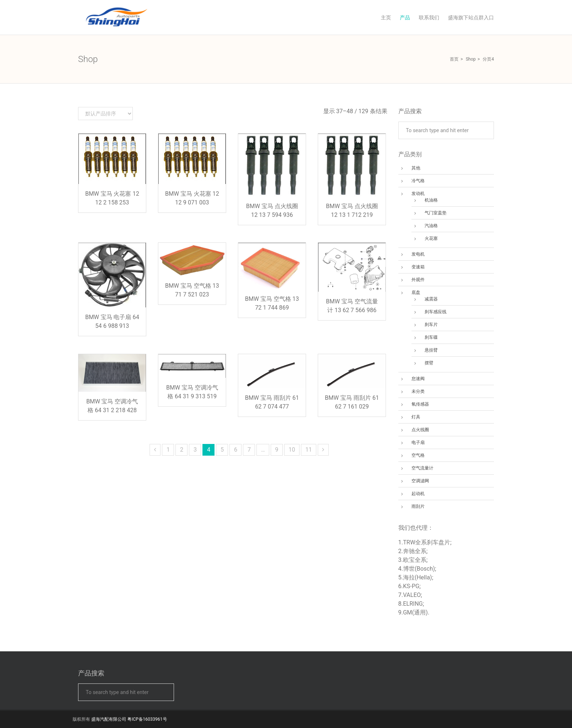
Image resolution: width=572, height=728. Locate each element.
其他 (416, 168)
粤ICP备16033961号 (147, 719)
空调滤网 (420, 481)
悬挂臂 (431, 350)
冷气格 (418, 181)
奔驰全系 (415, 551)
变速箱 (418, 267)
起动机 (418, 494)
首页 (454, 59)
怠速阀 (418, 379)
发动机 (418, 194)
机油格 (431, 200)
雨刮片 (418, 506)
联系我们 (429, 18)
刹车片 (431, 325)
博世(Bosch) (419, 569)
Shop (471, 59)
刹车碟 (431, 337)
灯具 (416, 417)
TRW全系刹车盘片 (427, 542)
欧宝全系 (415, 560)
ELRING (413, 604)
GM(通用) (416, 612)
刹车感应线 (436, 312)
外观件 (418, 280)
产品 (405, 18)
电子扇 (418, 442)
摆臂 (429, 363)
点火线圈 (420, 430)
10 (292, 450)
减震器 (431, 299)
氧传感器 (420, 404)
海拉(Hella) (418, 577)
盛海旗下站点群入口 (471, 18)
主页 (386, 18)
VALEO (412, 595)
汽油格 (431, 226)
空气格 (418, 455)
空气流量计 (422, 468)
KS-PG (411, 586)
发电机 (418, 254)
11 (309, 450)
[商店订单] (105, 114)
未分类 (418, 391)
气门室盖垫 (436, 213)
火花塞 (431, 238)
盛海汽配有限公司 (109, 719)
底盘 (416, 292)
